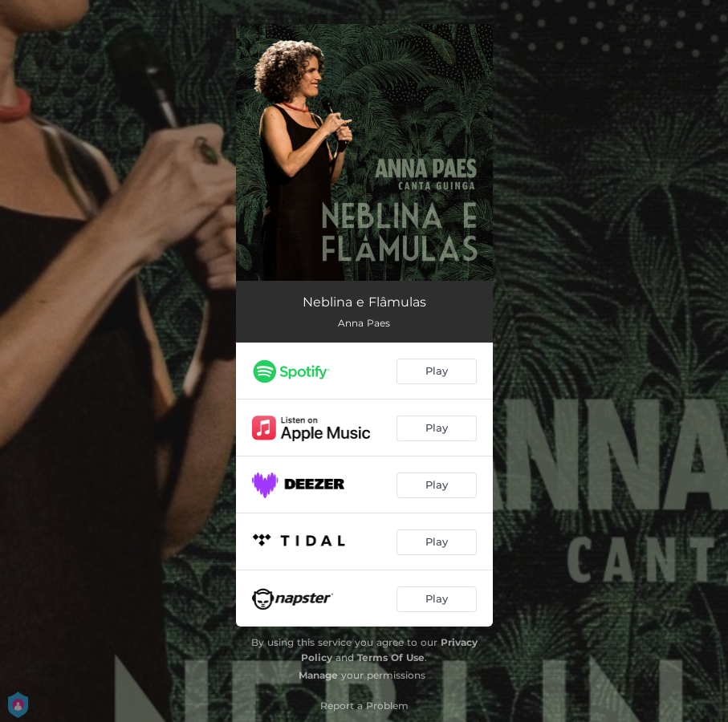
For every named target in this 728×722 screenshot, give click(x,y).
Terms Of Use (391, 657)
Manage (318, 675)
